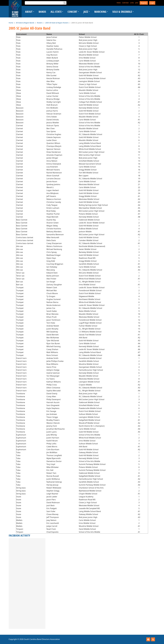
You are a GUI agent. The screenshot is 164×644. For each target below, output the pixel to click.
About (29, 12)
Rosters (40, 23)
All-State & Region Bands (25, 23)
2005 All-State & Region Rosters (57, 23)
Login (152, 3)
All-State (56, 12)
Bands (42, 12)
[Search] (65, 3)
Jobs (137, 3)
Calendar (125, 3)
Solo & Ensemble (122, 12)
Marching (100, 12)
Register (144, 3)
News (119, 3)
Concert (72, 12)
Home (11, 23)
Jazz (86, 12)
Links (132, 3)
